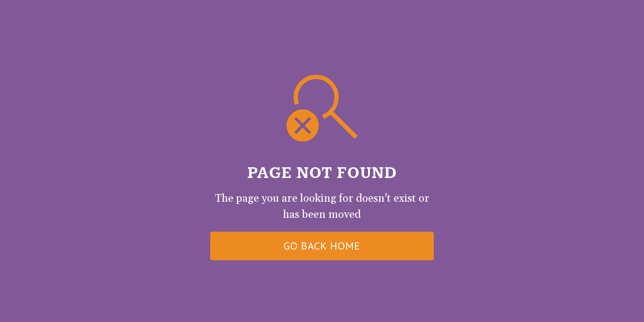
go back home (322, 246)
